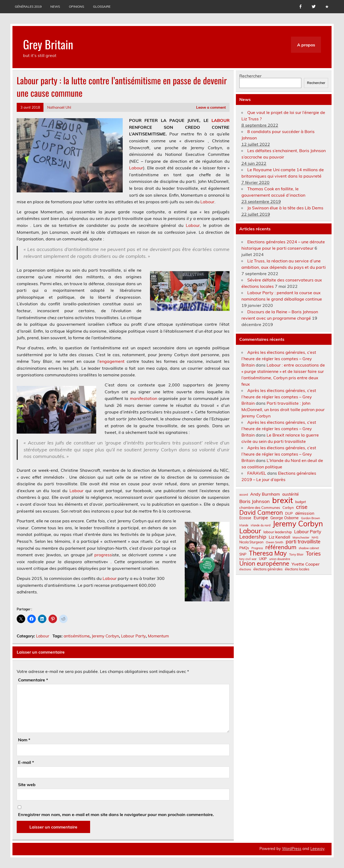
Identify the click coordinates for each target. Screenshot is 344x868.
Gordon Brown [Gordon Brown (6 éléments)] (310, 518)
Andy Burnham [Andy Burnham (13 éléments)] (265, 494)
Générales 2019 (28, 6)
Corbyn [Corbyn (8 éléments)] (288, 508)
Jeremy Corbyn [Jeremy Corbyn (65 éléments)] (298, 524)
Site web (27, 785)
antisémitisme (77, 636)
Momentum (158, 636)
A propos (306, 45)
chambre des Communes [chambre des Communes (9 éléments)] (260, 508)
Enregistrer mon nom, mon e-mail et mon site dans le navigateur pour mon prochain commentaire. (116, 814)
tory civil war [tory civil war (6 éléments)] (248, 559)
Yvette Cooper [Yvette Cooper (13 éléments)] (306, 564)
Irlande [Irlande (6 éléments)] (244, 525)
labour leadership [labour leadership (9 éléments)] (278, 532)
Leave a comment (211, 107)
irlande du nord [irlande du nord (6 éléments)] (261, 525)
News (55, 6)
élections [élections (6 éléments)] (245, 569)
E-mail (26, 762)
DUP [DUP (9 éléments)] (289, 514)
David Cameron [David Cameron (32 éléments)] (261, 513)
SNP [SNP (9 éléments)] (243, 554)
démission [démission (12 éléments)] (305, 513)
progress (103, 555)
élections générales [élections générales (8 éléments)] (268, 569)
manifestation (144, 398)
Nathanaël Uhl (59, 107)
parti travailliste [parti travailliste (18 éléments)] (303, 542)
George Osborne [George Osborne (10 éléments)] (285, 518)
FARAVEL (257, 473)
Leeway (317, 849)
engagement (112, 361)
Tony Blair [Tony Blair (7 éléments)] (296, 554)
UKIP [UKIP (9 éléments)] (263, 559)
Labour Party (133, 636)
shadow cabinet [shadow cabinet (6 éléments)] (309, 548)
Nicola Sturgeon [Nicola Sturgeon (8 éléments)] (251, 542)
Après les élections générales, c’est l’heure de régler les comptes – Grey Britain (279, 359)
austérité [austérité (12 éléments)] (290, 494)
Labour (136, 168)
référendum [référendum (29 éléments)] (281, 547)
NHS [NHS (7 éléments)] (315, 537)
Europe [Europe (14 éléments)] (261, 518)
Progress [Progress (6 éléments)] (257, 548)
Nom (24, 740)
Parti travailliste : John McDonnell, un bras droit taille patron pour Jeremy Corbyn (283, 409)
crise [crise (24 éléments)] (302, 507)
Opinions (76, 6)
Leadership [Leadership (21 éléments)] (253, 537)
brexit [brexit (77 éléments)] (283, 500)
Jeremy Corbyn (105, 636)
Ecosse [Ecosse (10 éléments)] (245, 518)
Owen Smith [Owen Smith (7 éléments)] (275, 542)
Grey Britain (48, 44)
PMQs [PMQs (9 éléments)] (244, 548)
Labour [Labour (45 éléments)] (250, 531)
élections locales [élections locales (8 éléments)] (297, 569)
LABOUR (220, 120)
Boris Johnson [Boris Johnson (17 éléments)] (255, 501)
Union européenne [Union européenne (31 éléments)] (264, 564)
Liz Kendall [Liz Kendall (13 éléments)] (279, 537)
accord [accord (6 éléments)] (244, 495)
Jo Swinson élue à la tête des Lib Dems (285, 208)
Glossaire (102, 6)
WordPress (292, 849)
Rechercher (250, 76)
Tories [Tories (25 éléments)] (313, 554)
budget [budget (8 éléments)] (301, 502)
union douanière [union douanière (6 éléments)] (280, 559)
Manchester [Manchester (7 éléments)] (301, 537)
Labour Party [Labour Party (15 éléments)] (308, 532)
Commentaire (33, 680)
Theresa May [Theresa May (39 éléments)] (268, 553)
